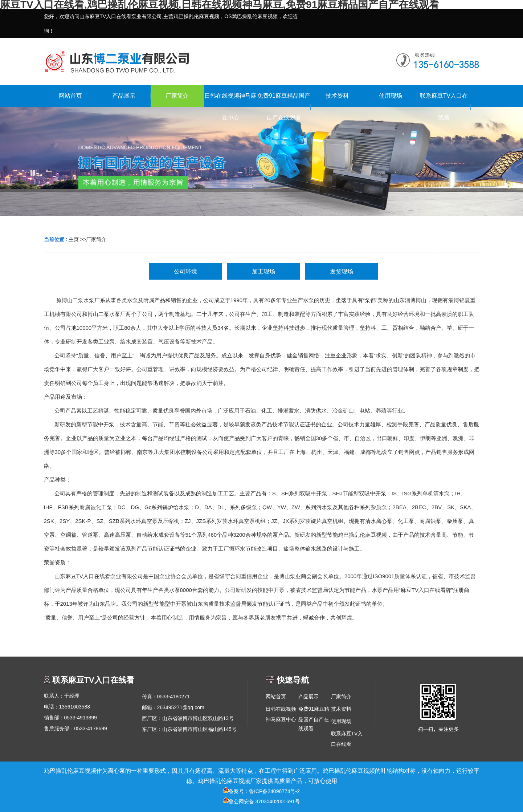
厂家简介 (96, 239)
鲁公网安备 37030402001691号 (262, 801)
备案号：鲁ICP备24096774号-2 (261, 791)
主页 (74, 239)
